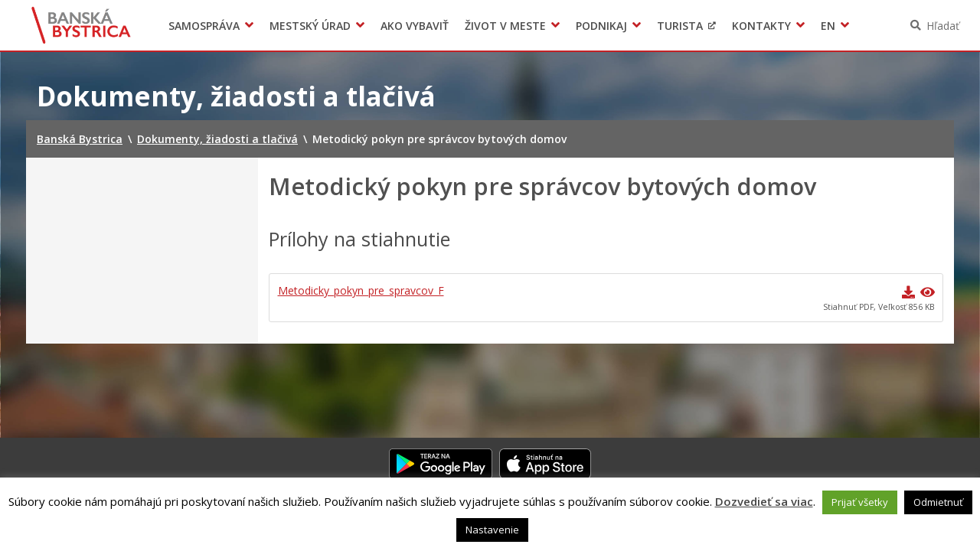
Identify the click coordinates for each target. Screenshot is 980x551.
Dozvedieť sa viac (764, 501)
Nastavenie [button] (492, 530)
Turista (680, 26)
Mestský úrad (310, 26)
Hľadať (943, 26)
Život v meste (505, 26)
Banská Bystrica (82, 25)
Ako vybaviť (415, 26)
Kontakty (761, 26)
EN (828, 26)
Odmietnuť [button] (938, 502)
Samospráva (204, 26)
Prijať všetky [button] (860, 502)
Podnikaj (601, 26)
